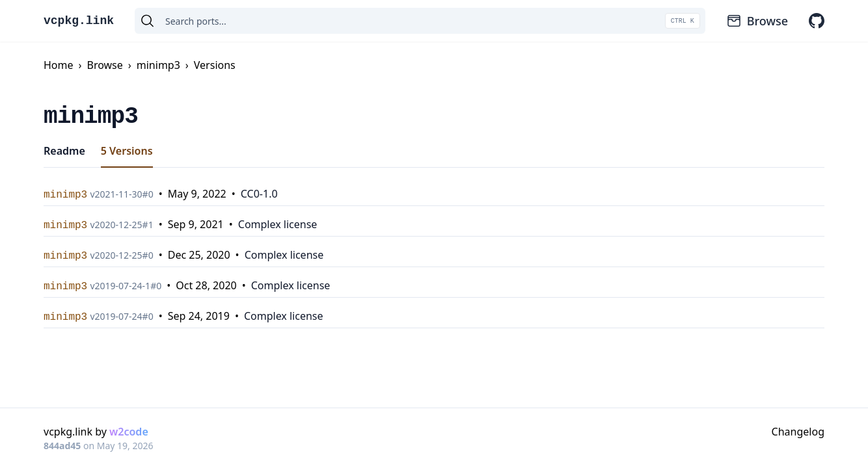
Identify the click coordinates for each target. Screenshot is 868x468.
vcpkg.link (79, 21)
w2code (129, 432)
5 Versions (127, 151)
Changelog (798, 432)
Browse (757, 21)
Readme (64, 151)
